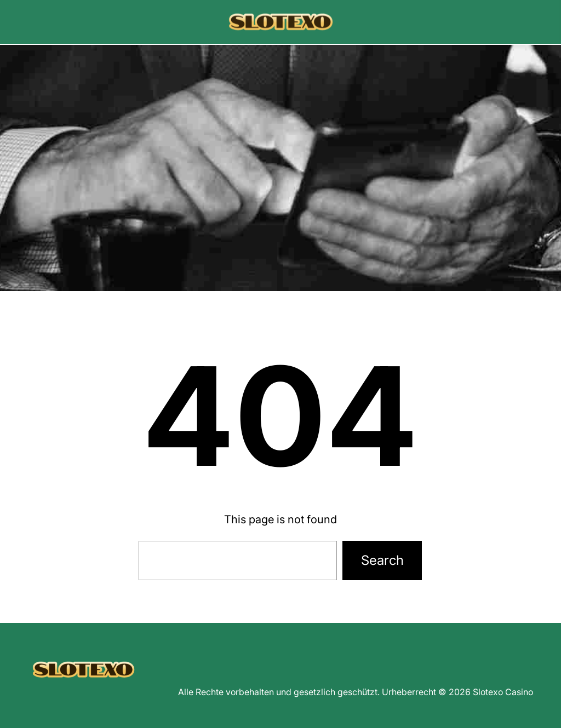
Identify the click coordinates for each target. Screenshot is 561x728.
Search (382, 560)
